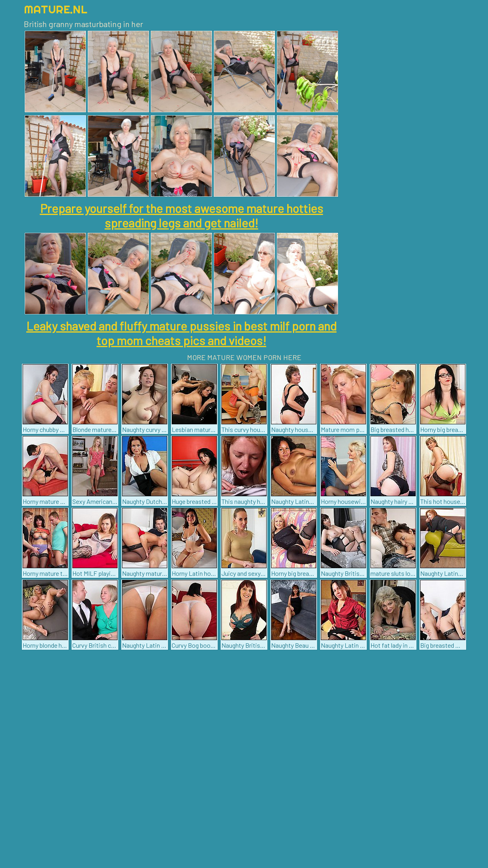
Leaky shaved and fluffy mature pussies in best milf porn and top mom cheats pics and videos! (181, 333)
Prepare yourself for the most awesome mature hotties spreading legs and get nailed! (182, 215)
